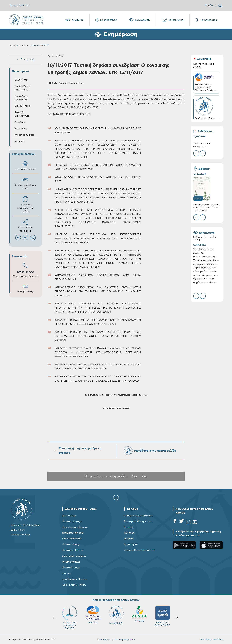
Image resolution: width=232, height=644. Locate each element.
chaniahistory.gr (71, 568)
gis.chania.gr (69, 516)
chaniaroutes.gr (71, 544)
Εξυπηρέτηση (106, 20)
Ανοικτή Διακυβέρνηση (22, 114)
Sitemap (129, 539)
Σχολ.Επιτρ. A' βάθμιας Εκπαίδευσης (139, 618)
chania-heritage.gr (73, 550)
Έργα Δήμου (21, 129)
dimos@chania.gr (25, 291)
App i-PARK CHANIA (74, 585)
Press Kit (19, 142)
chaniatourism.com (73, 533)
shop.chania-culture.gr (75, 527)
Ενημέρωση (139, 20)
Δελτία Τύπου (22, 80)
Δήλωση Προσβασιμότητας (140, 550)
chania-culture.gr (72, 521)
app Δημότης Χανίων (74, 579)
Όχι (145, 476)
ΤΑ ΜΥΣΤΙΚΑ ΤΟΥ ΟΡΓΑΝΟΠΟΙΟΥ (202, 145)
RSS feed (129, 533)
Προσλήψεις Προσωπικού (21, 98)
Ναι (134, 476)
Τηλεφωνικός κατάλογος (138, 516)
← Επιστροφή (25, 59)
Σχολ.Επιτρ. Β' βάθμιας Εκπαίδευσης (163, 618)
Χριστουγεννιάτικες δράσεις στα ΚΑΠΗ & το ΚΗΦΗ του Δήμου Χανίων (207, 208)
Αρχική (13, 45)
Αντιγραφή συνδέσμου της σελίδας (25, 204)
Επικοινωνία (173, 20)
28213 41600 (25, 272)
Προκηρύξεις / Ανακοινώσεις (22, 88)
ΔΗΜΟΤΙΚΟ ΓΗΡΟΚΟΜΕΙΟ (116, 616)
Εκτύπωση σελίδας (25, 166)
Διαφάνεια (20, 122)
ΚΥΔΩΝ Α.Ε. (70, 615)
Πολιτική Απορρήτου (125, 640)
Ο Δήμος (74, 20)
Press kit (129, 527)
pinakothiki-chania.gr (74, 556)
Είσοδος (209, 6)
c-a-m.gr (67, 573)
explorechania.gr (72, 539)
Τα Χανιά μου (206, 20)
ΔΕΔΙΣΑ (93, 614)
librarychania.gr (71, 562)
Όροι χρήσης (104, 640)
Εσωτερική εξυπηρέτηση (138, 521)
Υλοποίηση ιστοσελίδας (211, 640)
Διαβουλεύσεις (22, 106)
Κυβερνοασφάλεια (24, 135)
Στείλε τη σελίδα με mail (25, 183)
